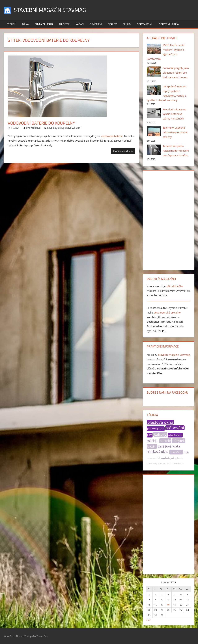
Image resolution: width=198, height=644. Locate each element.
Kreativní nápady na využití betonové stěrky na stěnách (174, 114)
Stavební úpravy (169, 24)
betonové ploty (176, 452)
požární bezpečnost (156, 429)
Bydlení (11, 24)
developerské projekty (167, 312)
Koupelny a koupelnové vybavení (64, 128)
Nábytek (64, 24)
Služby (127, 24)
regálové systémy (169, 458)
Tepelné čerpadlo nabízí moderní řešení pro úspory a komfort (176, 151)
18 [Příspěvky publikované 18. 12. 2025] (168, 605)
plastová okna (160, 422)
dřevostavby (152, 463)
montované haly (154, 458)
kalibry (160, 434)
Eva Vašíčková (33, 128)
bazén (152, 446)
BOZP (150, 435)
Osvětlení (96, 24)
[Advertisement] (169, 220)
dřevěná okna (178, 463)
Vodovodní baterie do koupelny (41, 123)
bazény (180, 458)
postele (165, 441)
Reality (112, 24)
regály (186, 452)
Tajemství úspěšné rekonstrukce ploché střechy (175, 132)
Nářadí (80, 24)
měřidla (153, 441)
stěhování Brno (165, 463)
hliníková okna (158, 452)
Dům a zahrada (44, 24)
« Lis (148, 620)
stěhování (175, 428)
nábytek (179, 441)
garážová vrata (169, 446)
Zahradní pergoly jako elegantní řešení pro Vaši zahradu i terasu (176, 73)
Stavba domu (145, 24)
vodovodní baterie (112, 136)
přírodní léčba (175, 286)
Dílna (25, 24)
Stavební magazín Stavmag (50, 10)
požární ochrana (175, 435)
